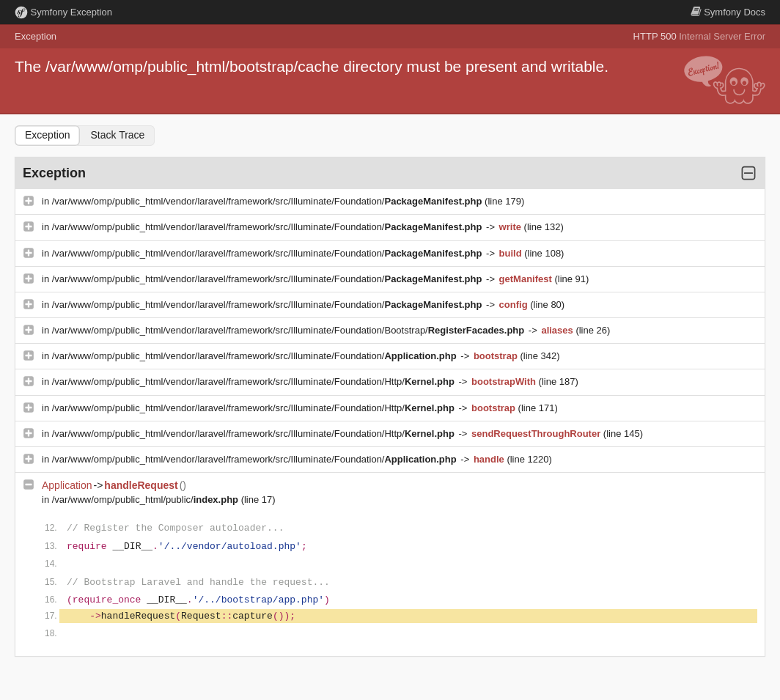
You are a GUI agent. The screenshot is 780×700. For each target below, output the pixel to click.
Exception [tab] (47, 135)
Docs (728, 12)
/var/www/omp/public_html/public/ (147, 500)
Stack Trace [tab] (117, 135)
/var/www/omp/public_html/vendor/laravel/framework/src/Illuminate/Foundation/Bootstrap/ (290, 330)
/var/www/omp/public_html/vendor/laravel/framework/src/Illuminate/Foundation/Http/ (255, 382)
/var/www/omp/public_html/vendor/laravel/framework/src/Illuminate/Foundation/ (268, 201)
